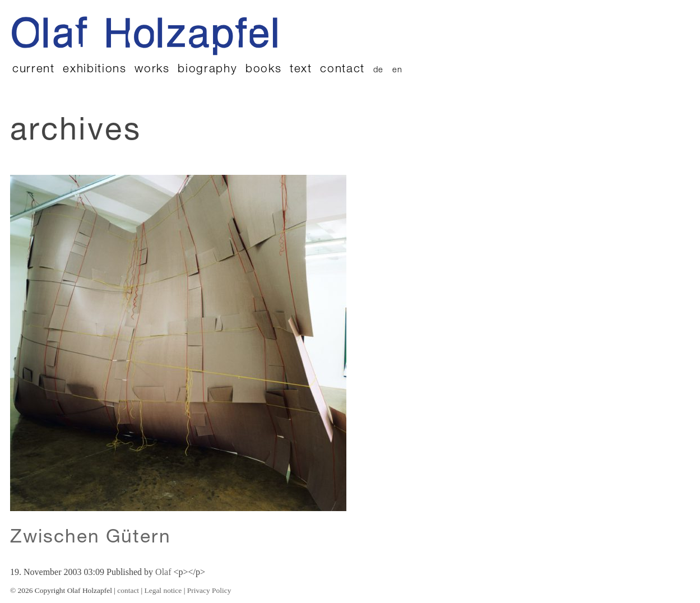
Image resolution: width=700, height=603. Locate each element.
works (152, 70)
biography (207, 70)
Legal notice (163, 590)
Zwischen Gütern (91, 539)
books (263, 70)
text (301, 70)
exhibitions (94, 70)
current (34, 70)
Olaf (163, 572)
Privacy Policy (209, 590)
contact (342, 70)
